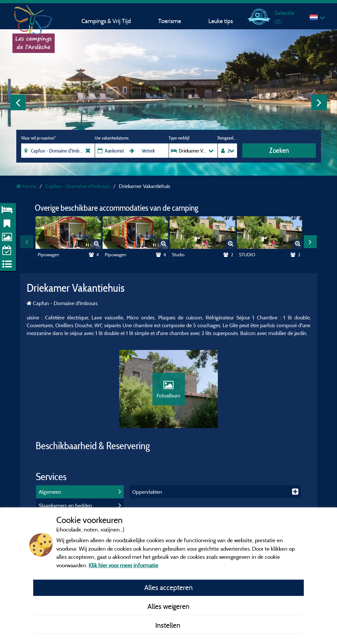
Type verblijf (179, 138)
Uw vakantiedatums (112, 138)
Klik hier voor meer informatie (123, 565)
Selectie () (284, 17)
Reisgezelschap (227, 138)
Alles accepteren (168, 587)
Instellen (169, 625)
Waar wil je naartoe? (38, 138)
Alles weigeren (168, 606)
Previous (18, 102)
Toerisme (170, 21)
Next (319, 102)
